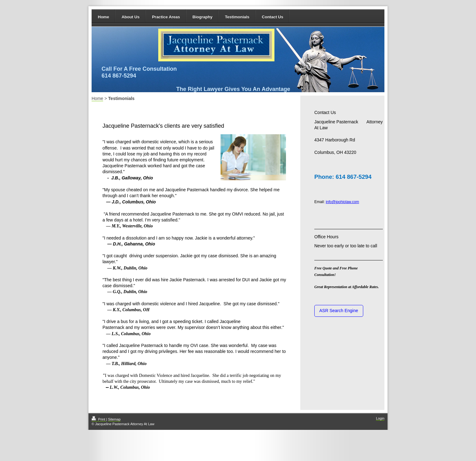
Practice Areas (166, 17)
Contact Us (273, 17)
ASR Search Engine (339, 311)
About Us (131, 17)
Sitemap (114, 419)
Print (99, 419)
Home (103, 17)
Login (380, 418)
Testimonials (237, 17)
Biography (202, 17)
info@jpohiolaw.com (343, 202)
